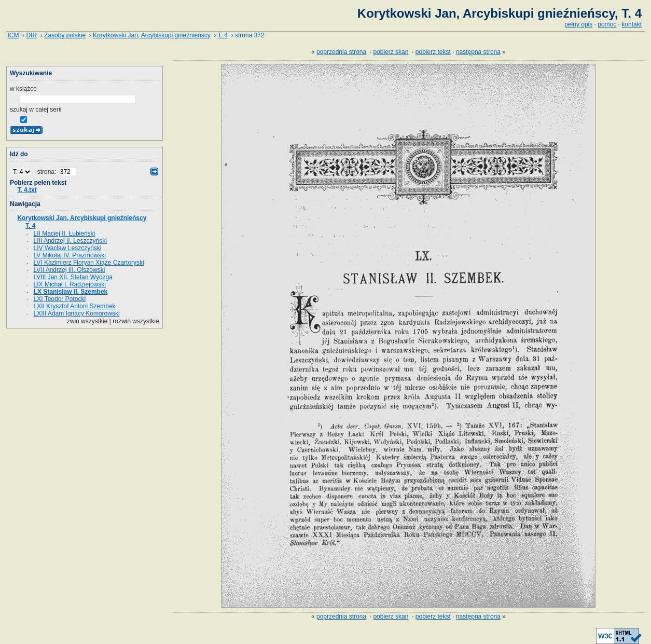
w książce (23, 89)
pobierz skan (391, 52)
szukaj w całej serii (36, 109)
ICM (13, 35)
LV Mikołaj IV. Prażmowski (70, 255)
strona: (48, 172)
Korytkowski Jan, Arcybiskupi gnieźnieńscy (152, 35)
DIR (31, 35)
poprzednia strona (341, 52)
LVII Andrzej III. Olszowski (70, 270)
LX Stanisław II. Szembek (71, 292)
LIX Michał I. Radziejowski (70, 284)
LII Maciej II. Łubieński (65, 234)
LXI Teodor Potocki (60, 299)
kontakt (632, 24)
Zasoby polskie (65, 35)
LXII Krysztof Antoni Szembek (75, 306)
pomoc (607, 24)
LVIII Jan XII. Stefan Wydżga (73, 277)
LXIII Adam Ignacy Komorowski (77, 313)
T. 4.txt (27, 190)
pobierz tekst (433, 52)
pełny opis (578, 24)
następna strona (478, 52)
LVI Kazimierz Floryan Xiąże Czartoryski (89, 263)
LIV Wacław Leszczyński (68, 248)
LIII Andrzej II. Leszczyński (70, 241)
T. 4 (223, 35)
